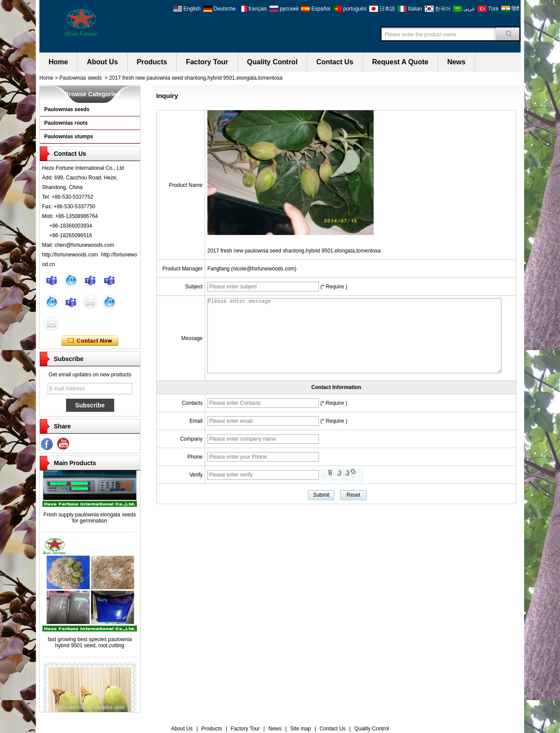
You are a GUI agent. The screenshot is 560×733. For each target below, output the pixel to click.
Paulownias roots (66, 123)
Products (152, 62)
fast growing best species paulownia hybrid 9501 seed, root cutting (90, 644)
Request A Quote (401, 62)
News (456, 62)
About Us (102, 62)
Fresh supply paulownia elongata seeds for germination (90, 519)
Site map (300, 729)
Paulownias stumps (69, 137)
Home (58, 62)
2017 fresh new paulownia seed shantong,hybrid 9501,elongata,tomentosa (294, 251)
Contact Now (90, 341)
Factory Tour (207, 62)
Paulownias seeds (81, 78)
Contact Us (335, 62)
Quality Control (273, 62)
